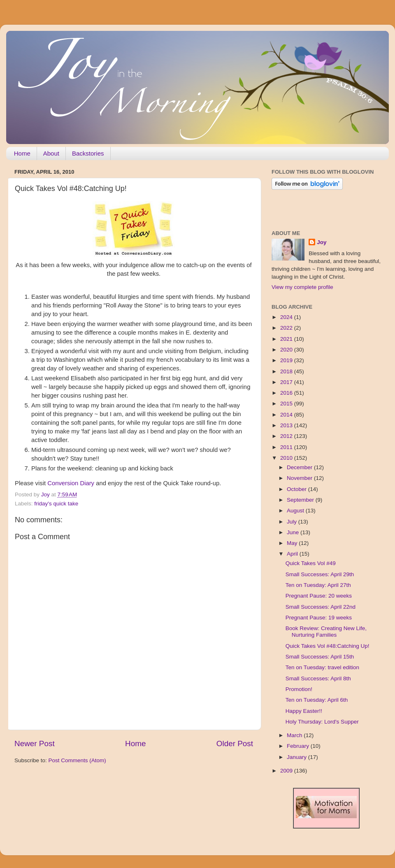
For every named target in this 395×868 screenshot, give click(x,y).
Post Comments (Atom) (77, 760)
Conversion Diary (71, 483)
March (295, 735)
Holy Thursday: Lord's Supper (322, 722)
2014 (287, 415)
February (299, 746)
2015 (287, 404)
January (297, 757)
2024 (287, 317)
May (293, 543)
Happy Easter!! (304, 711)
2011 (287, 447)
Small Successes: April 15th (320, 657)
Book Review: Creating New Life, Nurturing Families (326, 632)
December (300, 467)
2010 (287, 458)
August (296, 511)
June (294, 532)
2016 (287, 393)
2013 (287, 425)
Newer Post (35, 744)
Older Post (235, 744)
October (297, 489)
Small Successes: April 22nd (321, 607)
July (293, 522)
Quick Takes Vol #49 (311, 563)
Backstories (88, 153)
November (300, 478)
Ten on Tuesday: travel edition (322, 667)
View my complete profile (302, 287)
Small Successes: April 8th (318, 678)
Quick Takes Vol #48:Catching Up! (328, 646)
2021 (287, 339)
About (51, 153)
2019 (287, 360)
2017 (287, 382)
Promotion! (299, 689)
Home (22, 153)
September (301, 500)
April (293, 554)
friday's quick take (56, 504)
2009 (287, 771)
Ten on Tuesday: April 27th (318, 585)
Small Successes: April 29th (320, 574)
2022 (287, 328)
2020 (287, 350)
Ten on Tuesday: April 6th (317, 700)
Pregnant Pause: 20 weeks (319, 596)
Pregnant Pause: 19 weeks (319, 618)
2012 (287, 436)
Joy (322, 242)
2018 (287, 371)
